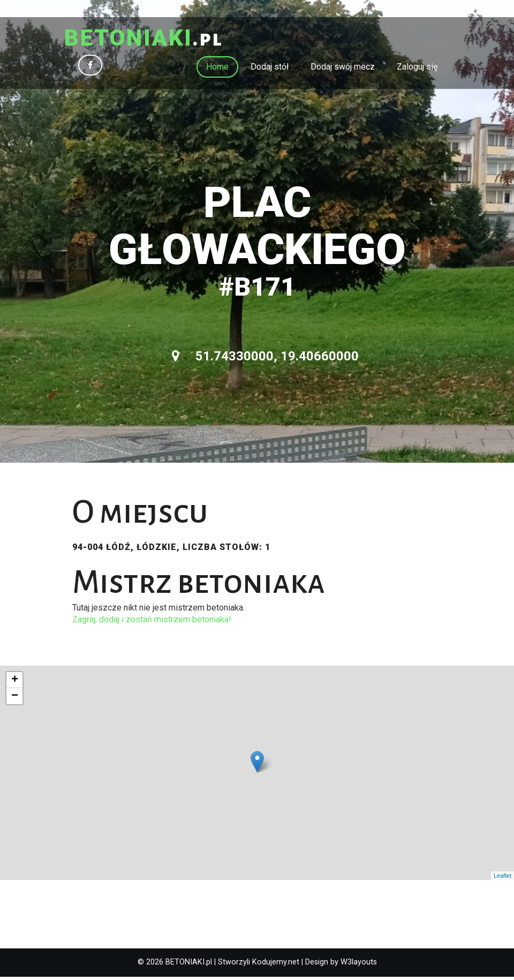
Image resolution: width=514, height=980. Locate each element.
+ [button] (15, 683)
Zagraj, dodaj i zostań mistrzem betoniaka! (152, 623)
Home (217, 70)
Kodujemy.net (276, 965)
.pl (153, 40)
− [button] (15, 699)
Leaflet (502, 879)
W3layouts (359, 965)
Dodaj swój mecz (343, 70)
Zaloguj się (417, 70)
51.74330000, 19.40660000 (265, 359)
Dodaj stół (270, 70)
